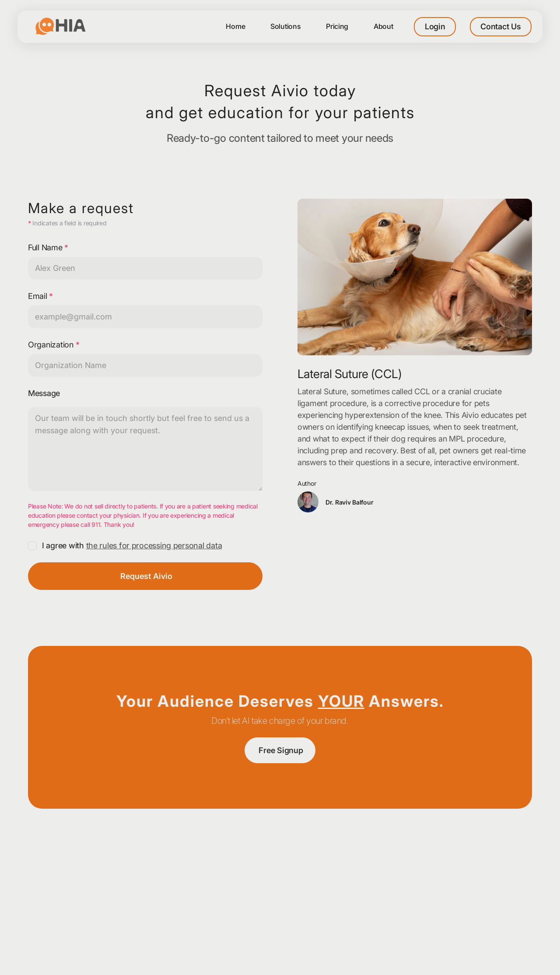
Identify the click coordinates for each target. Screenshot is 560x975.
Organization (54, 345)
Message (44, 393)
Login (435, 26)
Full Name (48, 247)
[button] (383, 27)
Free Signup (281, 750)
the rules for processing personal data (154, 545)
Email (40, 296)
